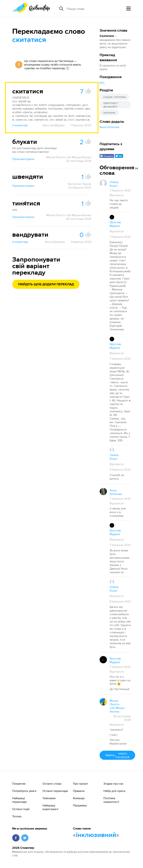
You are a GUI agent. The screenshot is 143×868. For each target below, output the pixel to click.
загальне (109, 112)
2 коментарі (20, 125)
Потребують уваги (24, 791)
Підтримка (80, 805)
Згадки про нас (113, 784)
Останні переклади (55, 791)
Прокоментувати (23, 159)
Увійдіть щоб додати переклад (46, 284)
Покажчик (19, 784)
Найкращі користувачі (50, 807)
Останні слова (52, 784)
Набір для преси (114, 791)
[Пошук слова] (95, 9)
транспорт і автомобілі (111, 105)
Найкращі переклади (19, 800)
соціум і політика (114, 97)
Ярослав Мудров (54, 125)
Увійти (117, 755)
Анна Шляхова (109, 127)
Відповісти (117, 195)
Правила (79, 791)
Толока (17, 816)
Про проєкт (80, 784)
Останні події (21, 809)
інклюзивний (96, 835)
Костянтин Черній (80, 184)
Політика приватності (111, 800)
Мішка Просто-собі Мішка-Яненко (69, 157)
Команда (79, 798)
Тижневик (49, 798)
